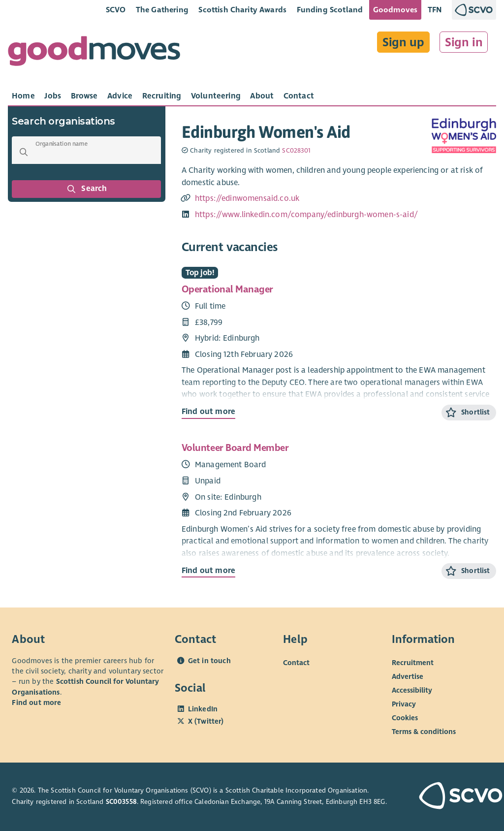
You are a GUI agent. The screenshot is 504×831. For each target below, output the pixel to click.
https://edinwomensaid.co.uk (247, 198)
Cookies (405, 718)
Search (87, 189)
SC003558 (121, 802)
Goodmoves (395, 10)
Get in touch (209, 661)
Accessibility (412, 690)
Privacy (404, 704)
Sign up (403, 42)
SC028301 (296, 151)
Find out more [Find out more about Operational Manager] (208, 412)
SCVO (116, 10)
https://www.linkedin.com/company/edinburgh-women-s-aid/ (306, 215)
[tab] (23, 96)
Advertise (408, 676)
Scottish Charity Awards (242, 10)
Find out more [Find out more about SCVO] (36, 703)
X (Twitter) (206, 721)
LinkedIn (203, 709)
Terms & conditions (424, 732)
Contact (296, 663)
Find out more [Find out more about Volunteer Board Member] (208, 571)
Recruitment (413, 663)
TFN (435, 10)
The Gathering (162, 10)
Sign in (464, 42)
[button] (24, 152)
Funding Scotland (330, 10)
